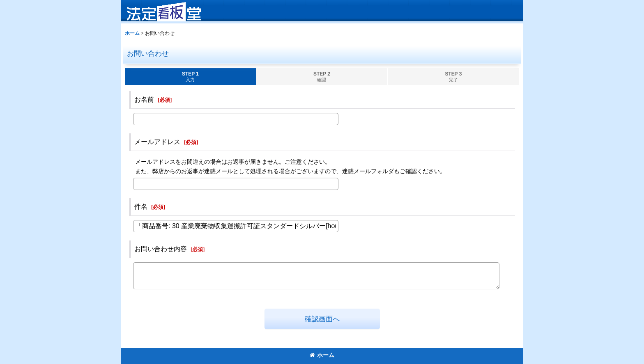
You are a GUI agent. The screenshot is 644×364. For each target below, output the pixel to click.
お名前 (144, 100)
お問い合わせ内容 (161, 249)
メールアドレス (157, 142)
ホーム (322, 355)
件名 (141, 207)
